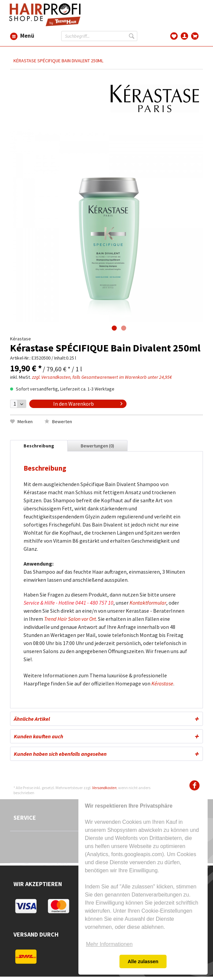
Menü (14, 36)
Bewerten (58, 421)
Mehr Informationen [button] (109, 944)
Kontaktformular (148, 603)
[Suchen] (132, 36)
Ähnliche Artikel (32, 719)
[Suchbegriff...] (99, 36)
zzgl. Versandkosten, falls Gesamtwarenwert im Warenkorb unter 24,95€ (102, 377)
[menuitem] (14, 36)
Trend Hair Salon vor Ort (70, 619)
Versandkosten (104, 788)
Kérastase (162, 683)
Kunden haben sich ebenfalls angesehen (60, 754)
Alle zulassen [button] (143, 961)
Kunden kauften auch (39, 736)
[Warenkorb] (195, 35)
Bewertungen (97, 446)
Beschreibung (39, 446)
